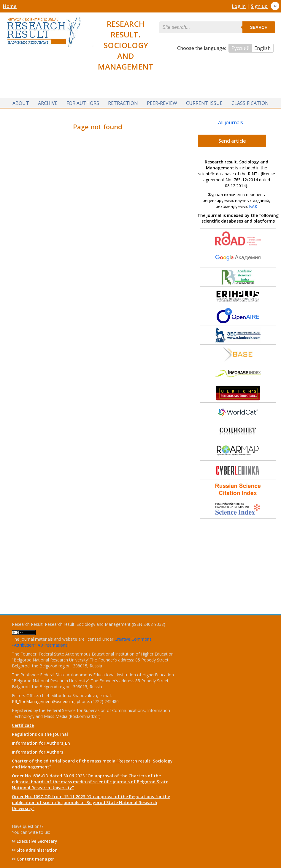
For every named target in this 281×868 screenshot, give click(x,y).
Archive (48, 103)
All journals (231, 122)
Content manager (35, 859)
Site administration (37, 850)
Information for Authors (38, 752)
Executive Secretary (37, 841)
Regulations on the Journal (40, 734)
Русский (240, 48)
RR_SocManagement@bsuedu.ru (43, 701)
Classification (250, 103)
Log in (239, 6)
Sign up (259, 6)
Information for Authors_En (41, 743)
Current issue (204, 103)
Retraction (123, 103)
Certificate (23, 725)
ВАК (253, 206)
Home (10, 6)
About (21, 103)
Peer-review (162, 103)
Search (259, 27)
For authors (83, 103)
